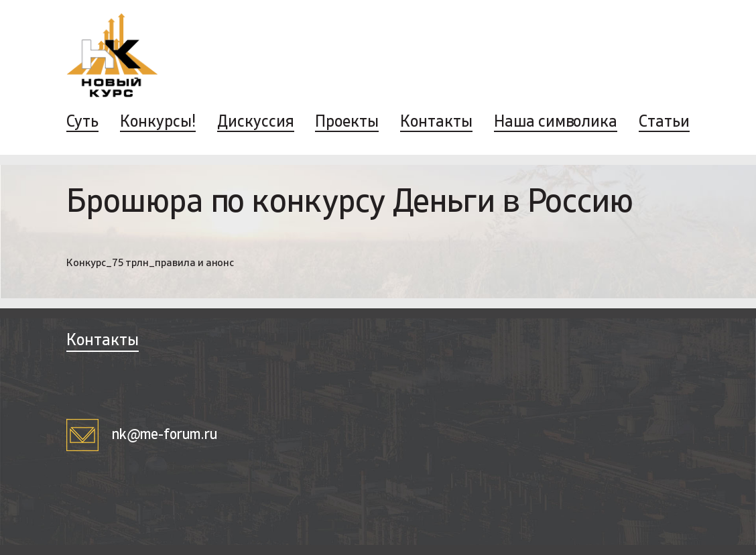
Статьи (664, 123)
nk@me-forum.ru (142, 435)
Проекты (347, 123)
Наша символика (556, 123)
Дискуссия (256, 123)
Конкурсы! (158, 123)
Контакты (436, 123)
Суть (82, 123)
